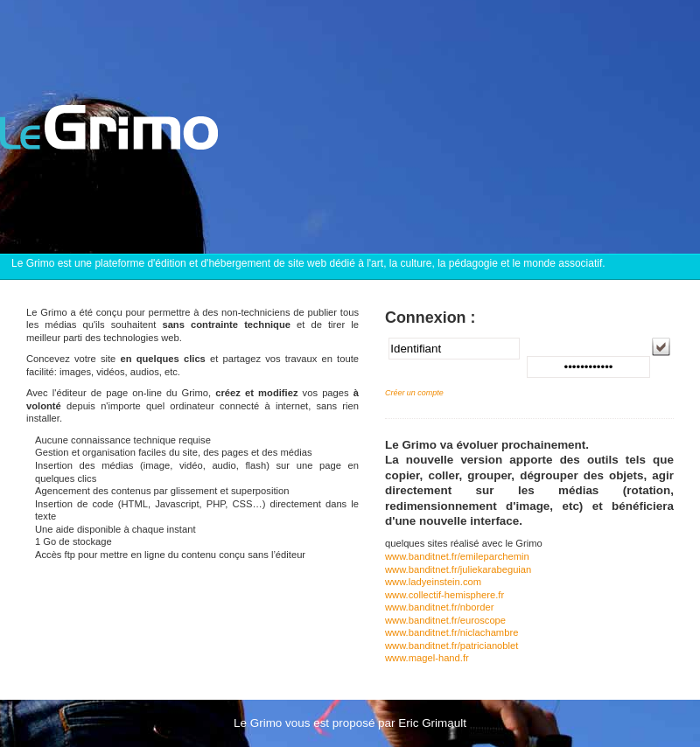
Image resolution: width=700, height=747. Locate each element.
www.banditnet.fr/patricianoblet (451, 646)
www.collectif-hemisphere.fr (444, 595)
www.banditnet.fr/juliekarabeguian (458, 569)
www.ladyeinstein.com (433, 582)
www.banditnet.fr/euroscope (445, 620)
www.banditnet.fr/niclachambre (451, 632)
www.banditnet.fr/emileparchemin (457, 556)
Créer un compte (414, 393)
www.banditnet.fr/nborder (439, 607)
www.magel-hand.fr (427, 658)
